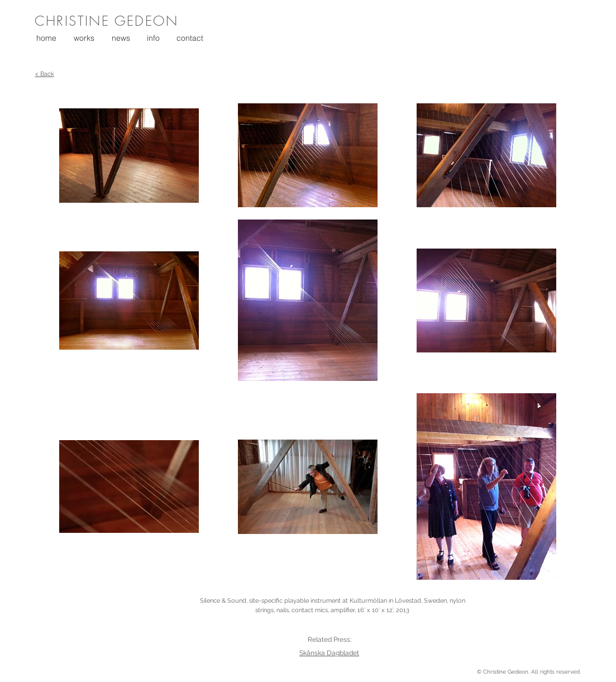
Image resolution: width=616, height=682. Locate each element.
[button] (81, 38)
